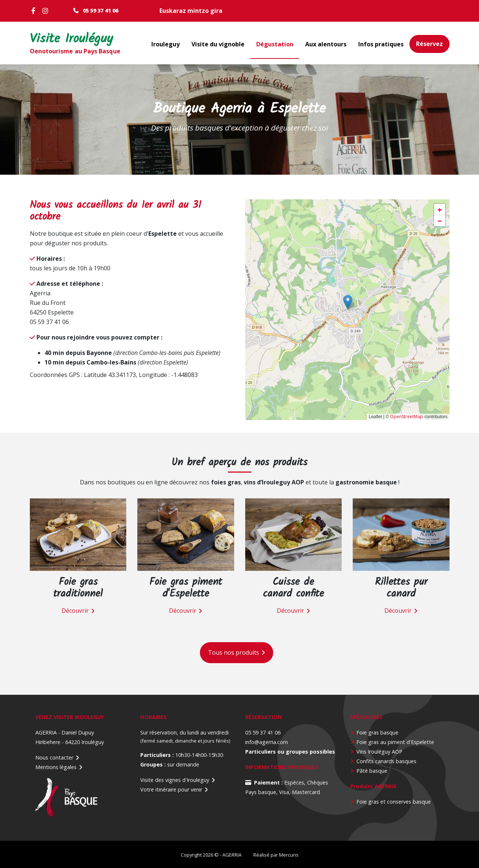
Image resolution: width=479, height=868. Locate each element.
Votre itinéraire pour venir (171, 789)
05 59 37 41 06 (101, 10)
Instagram (46, 11)
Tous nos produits (234, 652)
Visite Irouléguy (71, 40)
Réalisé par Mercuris (276, 854)
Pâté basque (372, 770)
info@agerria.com (267, 742)
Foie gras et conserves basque (394, 801)
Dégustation (275, 44)
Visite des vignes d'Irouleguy (175, 780)
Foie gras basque (377, 732)
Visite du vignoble (218, 44)
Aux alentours (326, 44)
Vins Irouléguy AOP (379, 751)
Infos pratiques (381, 44)
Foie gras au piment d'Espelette (395, 742)
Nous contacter (54, 757)
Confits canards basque (385, 761)
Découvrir (75, 611)
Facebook (35, 11)
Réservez (429, 44)
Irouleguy (165, 44)
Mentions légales (56, 767)
